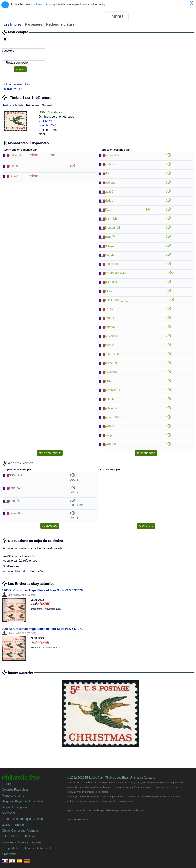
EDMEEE (111, 381)
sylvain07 (111, 372)
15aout (110, 318)
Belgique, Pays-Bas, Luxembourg (24, 801)
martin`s (14, 501)
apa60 (109, 192)
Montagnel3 (113, 228)
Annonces (158, 16)
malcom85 (16, 155)
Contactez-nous (78, 819)
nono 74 (110, 237)
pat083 (110, 426)
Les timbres (12, 24)
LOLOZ (110, 399)
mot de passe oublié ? (16, 84)
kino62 (109, 345)
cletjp (108, 435)
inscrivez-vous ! (12, 89)
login (5, 39)
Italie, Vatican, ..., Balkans (19, 837)
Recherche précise (60, 24)
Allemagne (9, 813)
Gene (109, 174)
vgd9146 (111, 164)
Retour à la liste (13, 105)
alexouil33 (112, 336)
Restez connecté (17, 63)
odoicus (110, 183)
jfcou (108, 210)
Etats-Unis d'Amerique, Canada (22, 819)
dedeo (109, 201)
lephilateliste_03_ (116, 300)
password (8, 51)
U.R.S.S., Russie (13, 825)
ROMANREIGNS (116, 273)
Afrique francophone (15, 807)
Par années (34, 24)
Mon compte (183, 16)
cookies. (37, 4)
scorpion (111, 255)
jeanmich (111, 219)
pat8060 (110, 444)
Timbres (116, 16)
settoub (110, 327)
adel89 (13, 166)
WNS (141, 810)
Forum (138, 16)
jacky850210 (113, 417)
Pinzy (109, 291)
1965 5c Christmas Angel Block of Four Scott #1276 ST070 (42, 590)
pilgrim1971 (113, 390)
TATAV (13, 176)
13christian (112, 264)
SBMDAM (15, 475)
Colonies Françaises (15, 790)
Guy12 (109, 246)
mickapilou (112, 155)
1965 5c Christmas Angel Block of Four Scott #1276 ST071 (42, 629)
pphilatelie (112, 408)
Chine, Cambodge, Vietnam (20, 831)
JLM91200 (112, 354)
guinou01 (111, 282)
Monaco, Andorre (13, 796)
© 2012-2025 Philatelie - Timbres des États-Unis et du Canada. (111, 778)
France (6, 784)
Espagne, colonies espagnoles (22, 842)
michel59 (111, 363)
